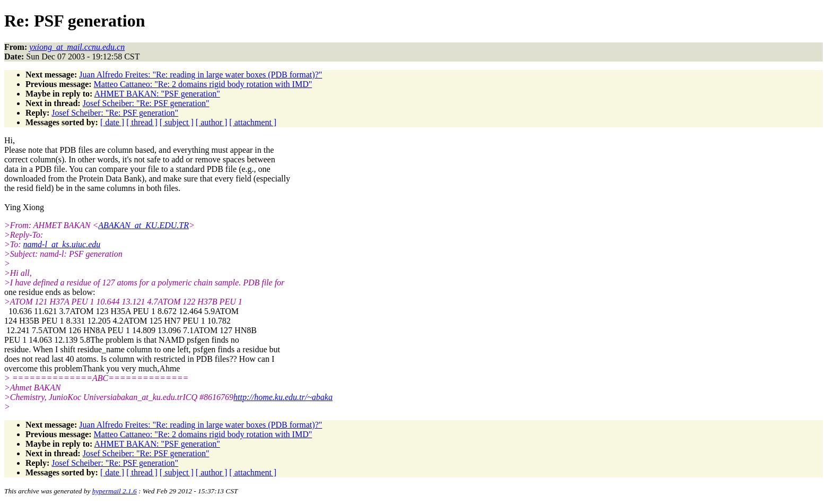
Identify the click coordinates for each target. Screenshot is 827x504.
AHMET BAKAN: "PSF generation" (157, 94)
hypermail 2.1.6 (115, 491)
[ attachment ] (253, 122)
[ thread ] (142, 122)
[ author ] (212, 122)
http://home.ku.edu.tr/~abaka (283, 397)
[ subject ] (177, 122)
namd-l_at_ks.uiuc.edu (62, 244)
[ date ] (112, 122)
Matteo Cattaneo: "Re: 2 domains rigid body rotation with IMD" (203, 84)
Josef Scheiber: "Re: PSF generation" (146, 103)
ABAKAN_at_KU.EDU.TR (143, 225)
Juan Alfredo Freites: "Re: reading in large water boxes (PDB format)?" (201, 75)
